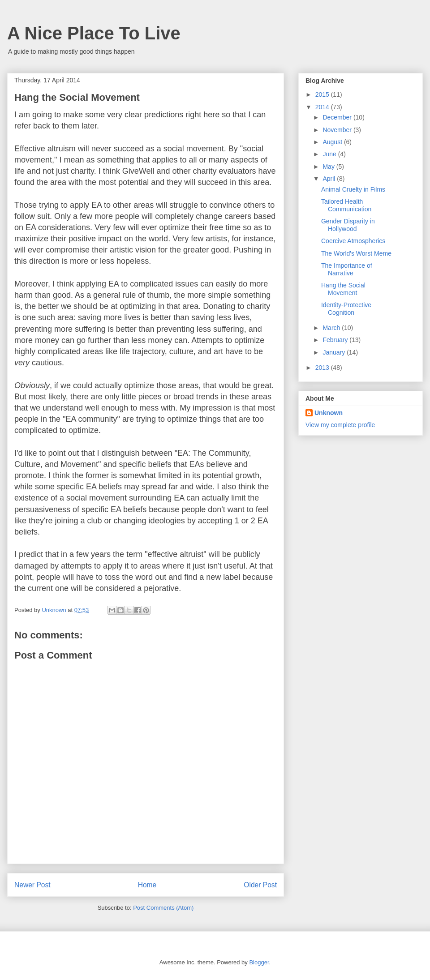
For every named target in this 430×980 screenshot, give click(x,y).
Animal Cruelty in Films (353, 189)
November (338, 130)
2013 (323, 368)
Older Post (260, 885)
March (332, 328)
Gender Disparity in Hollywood (348, 225)
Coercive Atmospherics (353, 241)
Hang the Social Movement (343, 289)
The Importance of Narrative (347, 269)
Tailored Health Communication (346, 205)
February (336, 340)
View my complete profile (340, 425)
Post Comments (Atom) (163, 908)
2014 (323, 107)
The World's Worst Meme (356, 253)
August (333, 142)
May (329, 167)
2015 (323, 94)
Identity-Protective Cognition (346, 309)
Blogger (259, 962)
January (335, 352)
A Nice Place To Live (94, 33)
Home (147, 885)
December (338, 117)
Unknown (329, 413)
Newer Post (32, 885)
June (330, 154)
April (330, 179)
